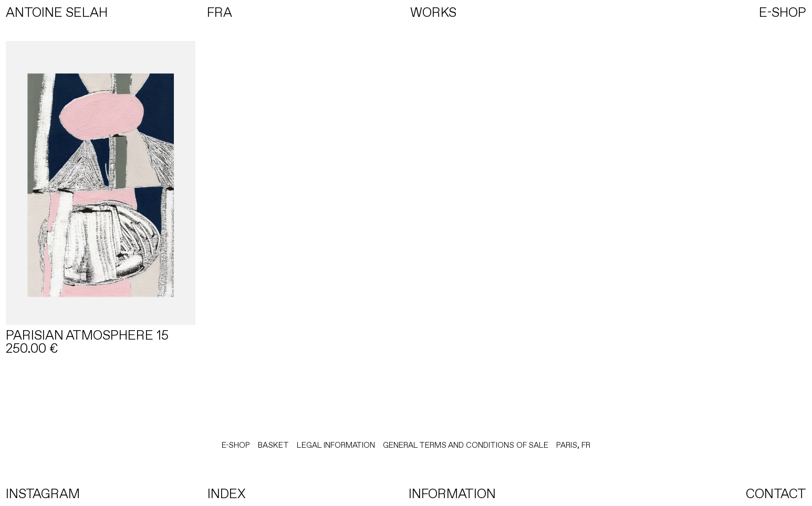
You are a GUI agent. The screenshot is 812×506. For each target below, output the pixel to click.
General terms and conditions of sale (466, 445)
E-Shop (236, 445)
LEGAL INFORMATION (336, 445)
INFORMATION (452, 494)
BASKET (273, 445)
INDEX (227, 494)
